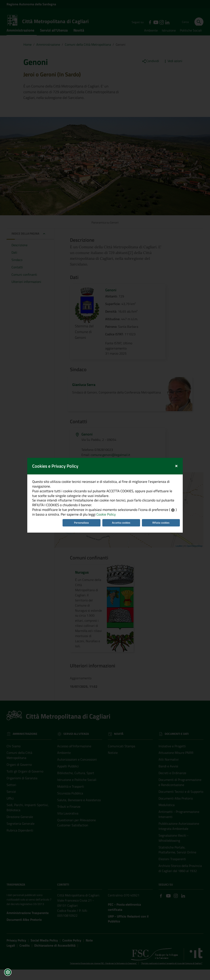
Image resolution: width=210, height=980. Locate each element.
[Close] (182, 417)
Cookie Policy (99, 474)
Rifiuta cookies (165, 483)
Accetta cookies (123, 483)
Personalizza (80, 483)
